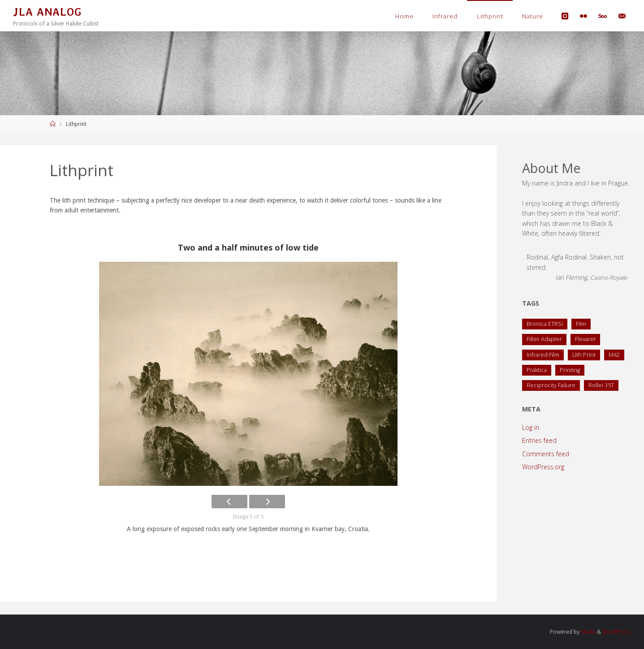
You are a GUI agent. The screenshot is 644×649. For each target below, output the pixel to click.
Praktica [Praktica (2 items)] (537, 370)
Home (404, 16)
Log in (531, 427)
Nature (533, 16)
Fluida (588, 632)
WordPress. (617, 632)
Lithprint (490, 16)
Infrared (445, 16)
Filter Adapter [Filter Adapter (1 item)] (544, 339)
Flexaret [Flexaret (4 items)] (585, 339)
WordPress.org (543, 467)
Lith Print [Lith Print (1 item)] (584, 355)
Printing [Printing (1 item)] (570, 370)
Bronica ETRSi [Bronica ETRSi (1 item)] (545, 324)
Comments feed (546, 454)
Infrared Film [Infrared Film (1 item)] (543, 355)
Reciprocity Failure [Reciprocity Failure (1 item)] (551, 385)
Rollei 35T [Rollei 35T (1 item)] (601, 385)
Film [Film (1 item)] (581, 324)
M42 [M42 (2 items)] (614, 355)
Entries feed (539, 440)
